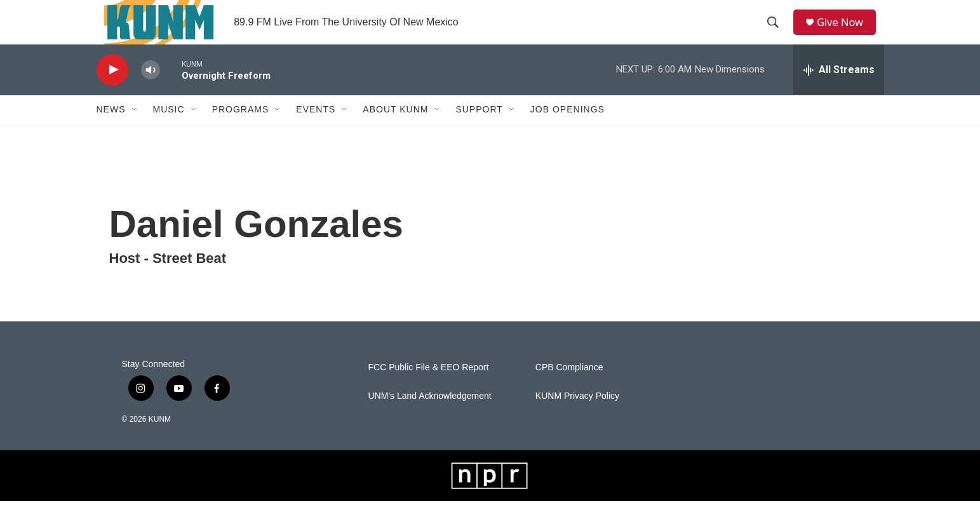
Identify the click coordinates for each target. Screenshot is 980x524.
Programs (241, 132)
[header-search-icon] (776, 34)
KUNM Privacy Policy (577, 418)
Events (316, 132)
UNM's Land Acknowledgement (430, 418)
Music (169, 132)
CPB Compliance (569, 390)
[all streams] (839, 92)
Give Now (845, 33)
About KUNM (395, 132)
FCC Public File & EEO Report (429, 390)
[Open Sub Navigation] (135, 132)
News (111, 132)
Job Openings (567, 132)
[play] (112, 92)
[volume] (151, 92)
